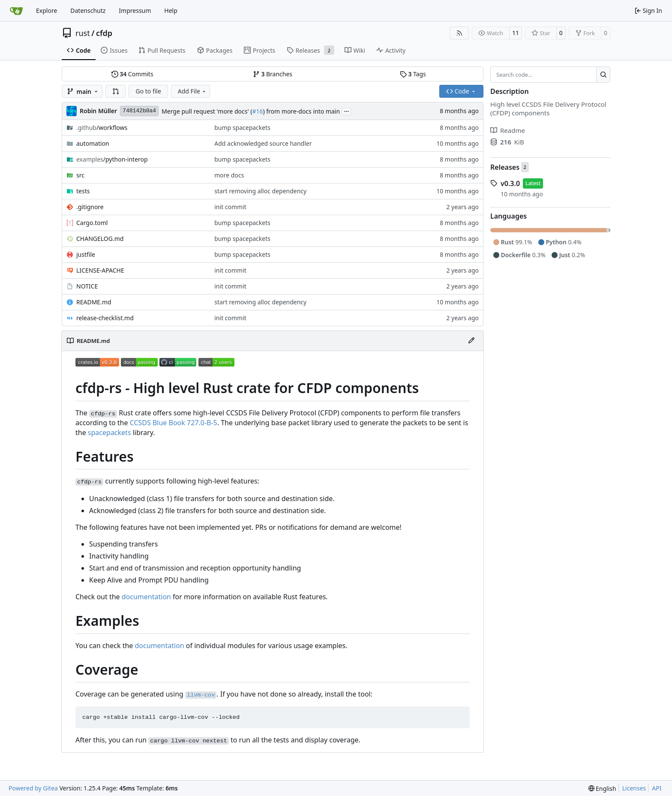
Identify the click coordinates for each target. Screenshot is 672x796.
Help (171, 11)
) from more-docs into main (301, 111)
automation (93, 143)
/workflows (102, 128)
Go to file (148, 91)
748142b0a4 (139, 111)
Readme (508, 130)
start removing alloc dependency (260, 191)
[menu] (602, 788)
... (347, 111)
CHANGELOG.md (100, 239)
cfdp (104, 33)
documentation (146, 597)
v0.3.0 (510, 183)
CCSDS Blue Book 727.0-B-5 (174, 423)
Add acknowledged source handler (263, 143)
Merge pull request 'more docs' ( (207, 111)
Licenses (634, 788)
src (80, 175)
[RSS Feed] (459, 33)
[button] (116, 91)
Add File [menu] (192, 91)
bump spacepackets (242, 128)
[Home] (16, 11)
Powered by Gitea (33, 788)
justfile (86, 254)
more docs (229, 175)
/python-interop (112, 159)
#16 (257, 111)
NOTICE (87, 286)
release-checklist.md (105, 318)
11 (516, 33)
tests (83, 191)
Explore (46, 11)
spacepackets (109, 433)
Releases (505, 167)
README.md (94, 302)
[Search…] (603, 75)
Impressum (135, 11)
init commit (230, 207)
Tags (413, 74)
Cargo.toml (92, 223)
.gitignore (90, 207)
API (657, 788)
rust (83, 33)
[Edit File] (471, 341)
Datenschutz (88, 11)
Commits (132, 74)
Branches (273, 74)
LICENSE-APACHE (100, 270)
